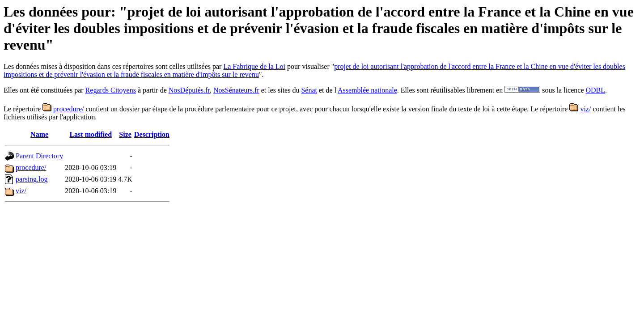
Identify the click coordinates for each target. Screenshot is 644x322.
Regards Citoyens (111, 90)
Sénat (309, 90)
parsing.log (32, 179)
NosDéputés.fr (189, 90)
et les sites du (280, 90)
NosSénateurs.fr (236, 90)
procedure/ (63, 109)
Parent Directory (39, 156)
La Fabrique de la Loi (254, 66)
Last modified (91, 134)
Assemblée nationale (367, 90)
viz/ (580, 109)
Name (39, 134)
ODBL (596, 90)
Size (125, 134)
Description (152, 134)
